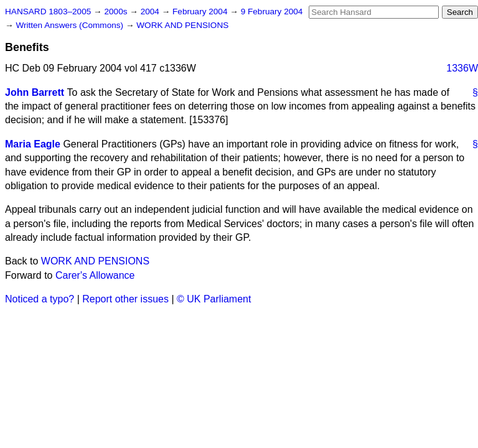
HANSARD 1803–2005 (48, 12)
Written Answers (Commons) (71, 25)
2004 (151, 12)
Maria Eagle (33, 144)
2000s (117, 12)
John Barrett (35, 92)
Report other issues (125, 299)
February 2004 (201, 12)
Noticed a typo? (40, 299)
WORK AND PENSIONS (182, 25)
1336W (462, 68)
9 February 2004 (272, 12)
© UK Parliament (214, 299)
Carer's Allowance (95, 275)
